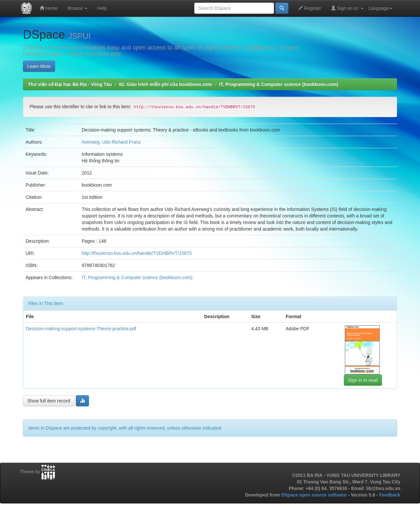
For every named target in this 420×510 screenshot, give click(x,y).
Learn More (39, 66)
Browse (78, 8)
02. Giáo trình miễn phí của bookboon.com (165, 84)
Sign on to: (347, 8)
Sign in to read (363, 380)
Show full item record (49, 401)
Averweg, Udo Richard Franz (111, 142)
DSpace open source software (315, 495)
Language (380, 8)
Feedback (390, 495)
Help (102, 8)
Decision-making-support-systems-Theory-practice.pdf (81, 329)
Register (310, 8)
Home (49, 8)
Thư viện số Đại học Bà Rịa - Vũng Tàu (70, 84)
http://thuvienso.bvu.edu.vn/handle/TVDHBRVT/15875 (137, 253)
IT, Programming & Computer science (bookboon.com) (279, 84)
